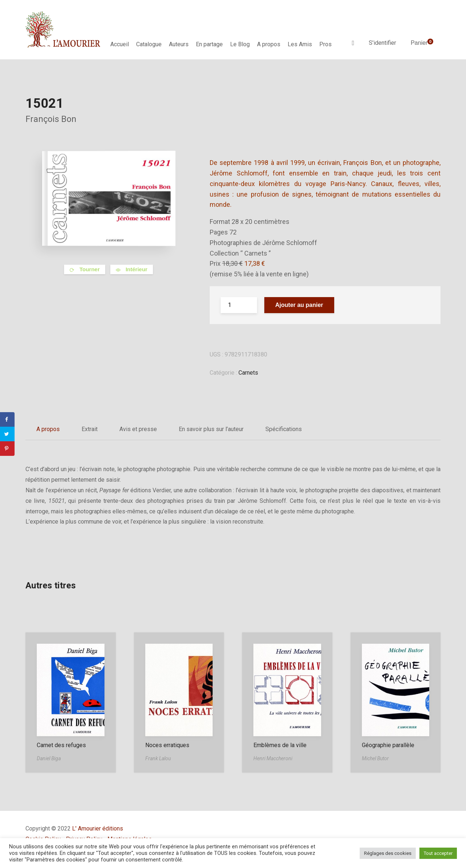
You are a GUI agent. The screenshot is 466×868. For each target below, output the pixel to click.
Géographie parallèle (388, 745)
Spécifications (284, 429)
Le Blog (240, 44)
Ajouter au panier (299, 305)
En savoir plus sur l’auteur (211, 429)
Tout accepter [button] (438, 853)
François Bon (51, 119)
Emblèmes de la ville (280, 745)
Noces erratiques (167, 745)
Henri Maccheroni (273, 758)
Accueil (120, 44)
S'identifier (382, 43)
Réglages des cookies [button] (388, 853)
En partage (209, 44)
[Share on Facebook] (7, 419)
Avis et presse (138, 429)
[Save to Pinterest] (7, 449)
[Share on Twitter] (7, 434)
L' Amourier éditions (98, 828)
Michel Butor (375, 758)
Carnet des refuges (61, 745)
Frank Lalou (158, 758)
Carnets (248, 373)
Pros (325, 44)
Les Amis (300, 44)
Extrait (90, 429)
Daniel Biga (49, 758)
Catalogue (149, 44)
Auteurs (179, 44)
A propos (269, 44)
